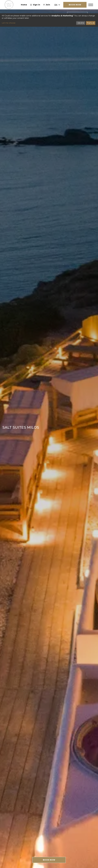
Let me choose (9, 23)
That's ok (91, 23)
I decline (81, 23)
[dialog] (49, 20)
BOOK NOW (49, 860)
